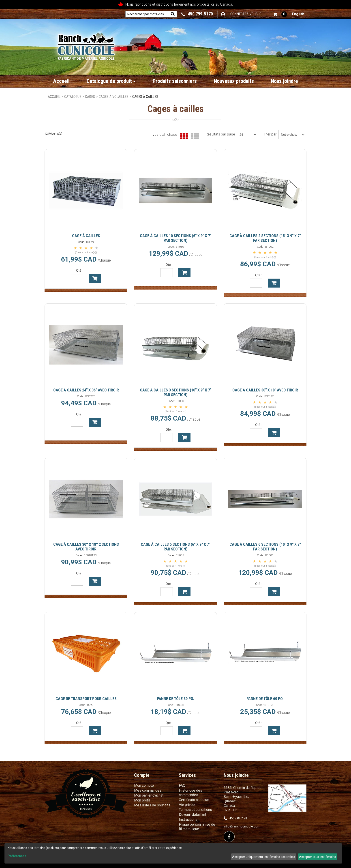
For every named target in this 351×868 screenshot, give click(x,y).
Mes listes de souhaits (152, 805)
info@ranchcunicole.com (242, 826)
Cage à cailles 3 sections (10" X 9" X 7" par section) (176, 392)
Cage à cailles (86, 236)
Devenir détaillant (193, 815)
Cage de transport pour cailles (86, 699)
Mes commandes (148, 790)
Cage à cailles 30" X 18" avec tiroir (265, 390)
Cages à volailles (114, 97)
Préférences (17, 856)
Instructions (188, 820)
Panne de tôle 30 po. (175, 699)
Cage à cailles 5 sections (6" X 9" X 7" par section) (175, 547)
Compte (142, 775)
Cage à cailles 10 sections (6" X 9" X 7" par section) (176, 238)
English (298, 14)
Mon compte (144, 785)
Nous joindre (284, 81)
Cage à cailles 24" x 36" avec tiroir (86, 390)
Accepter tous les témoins (318, 857)
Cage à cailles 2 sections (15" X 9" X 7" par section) (265, 238)
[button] (280, 14)
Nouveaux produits (234, 81)
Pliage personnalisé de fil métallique (197, 827)
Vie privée (187, 805)
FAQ (182, 785)
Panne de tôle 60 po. (265, 699)
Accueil (61, 81)
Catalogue (73, 97)
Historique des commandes (190, 793)
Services (187, 775)
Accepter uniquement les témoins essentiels (264, 857)
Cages (90, 97)
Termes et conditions (195, 810)
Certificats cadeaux (194, 800)
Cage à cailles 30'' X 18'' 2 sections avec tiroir (86, 547)
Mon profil (142, 800)
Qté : (79, 271)
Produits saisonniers (175, 81)
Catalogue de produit (111, 81)
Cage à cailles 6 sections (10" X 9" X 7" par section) (265, 547)
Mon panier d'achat (149, 795)
